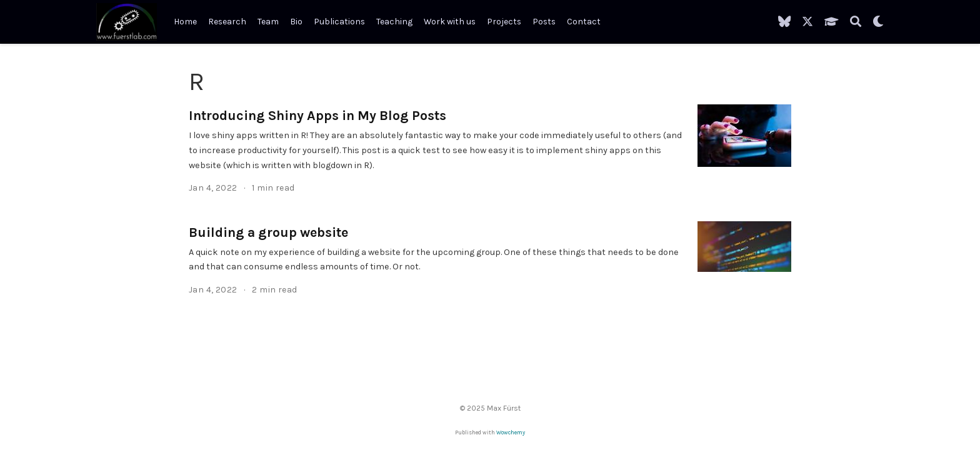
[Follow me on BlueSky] (784, 22)
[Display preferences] (878, 22)
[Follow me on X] (807, 22)
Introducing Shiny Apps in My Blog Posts (317, 115)
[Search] (856, 22)
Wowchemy (511, 432)
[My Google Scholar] (832, 22)
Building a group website (268, 232)
